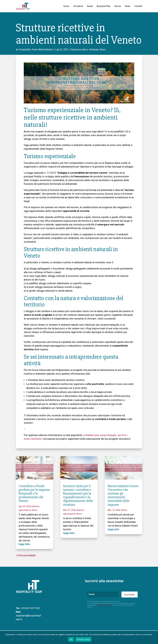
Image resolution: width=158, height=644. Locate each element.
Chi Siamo (78, 6)
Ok (71, 639)
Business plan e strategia (85, 49)
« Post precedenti (26, 555)
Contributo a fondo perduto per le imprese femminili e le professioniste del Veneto (34, 494)
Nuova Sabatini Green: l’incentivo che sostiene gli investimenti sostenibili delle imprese (123, 495)
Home (66, 6)
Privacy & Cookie (105, 605)
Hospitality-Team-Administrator (36, 49)
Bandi (90, 6)
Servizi (118, 6)
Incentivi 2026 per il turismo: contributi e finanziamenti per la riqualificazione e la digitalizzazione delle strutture (78, 495)
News (128, 6)
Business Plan (104, 6)
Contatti (138, 6)
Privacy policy (83, 639)
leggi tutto (24, 544)
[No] (154, 637)
